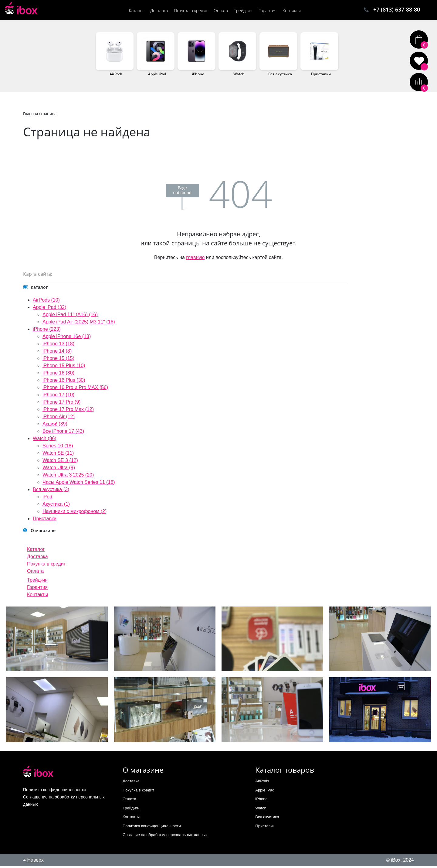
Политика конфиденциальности (152, 828)
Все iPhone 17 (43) (63, 433)
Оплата (35, 573)
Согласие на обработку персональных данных (165, 837)
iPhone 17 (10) (58, 396)
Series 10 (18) (58, 448)
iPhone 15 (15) (58, 360)
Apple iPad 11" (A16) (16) (70, 316)
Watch (239, 76)
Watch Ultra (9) (59, 469)
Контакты (37, 596)
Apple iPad (157, 76)
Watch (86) (45, 440)
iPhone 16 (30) (58, 375)
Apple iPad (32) (49, 309)
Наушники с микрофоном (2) (75, 513)
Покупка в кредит (46, 566)
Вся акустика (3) (51, 491)
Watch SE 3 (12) (60, 462)
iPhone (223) (47, 331)
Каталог (36, 551)
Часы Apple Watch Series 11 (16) (79, 484)
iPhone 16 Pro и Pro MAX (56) (75, 389)
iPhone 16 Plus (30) (64, 382)
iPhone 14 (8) (57, 353)
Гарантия (37, 589)
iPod (47, 499)
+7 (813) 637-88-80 (397, 10)
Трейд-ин (37, 582)
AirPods (116, 76)
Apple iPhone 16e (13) (67, 338)
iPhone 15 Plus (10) (64, 367)
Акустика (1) (56, 506)
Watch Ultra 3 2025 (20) (68, 477)
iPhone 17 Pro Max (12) (68, 411)
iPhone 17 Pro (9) (61, 404)
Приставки (321, 76)
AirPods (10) (46, 302)
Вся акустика (280, 76)
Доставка (37, 558)
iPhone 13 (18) (58, 345)
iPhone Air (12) (59, 418)
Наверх (33, 862)
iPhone (198, 76)
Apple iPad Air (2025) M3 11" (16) (79, 324)
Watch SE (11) (58, 455)
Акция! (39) (55, 426)
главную (195, 259)
